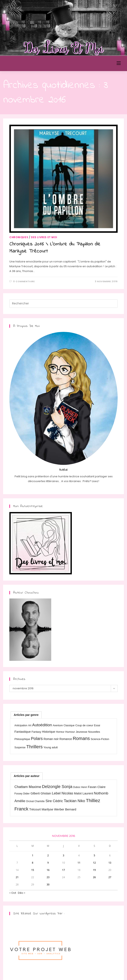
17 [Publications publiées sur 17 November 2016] (63, 870)
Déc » (22, 893)
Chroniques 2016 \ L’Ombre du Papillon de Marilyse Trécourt (55, 248)
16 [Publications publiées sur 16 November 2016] (48, 870)
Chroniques (19, 237)
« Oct (13, 893)
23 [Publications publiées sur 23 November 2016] (48, 877)
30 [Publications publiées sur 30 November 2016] (48, 885)
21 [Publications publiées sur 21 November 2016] (17, 877)
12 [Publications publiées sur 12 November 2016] (95, 863)
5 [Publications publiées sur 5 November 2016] (94, 855)
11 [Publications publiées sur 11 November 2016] (79, 863)
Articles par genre (26, 715)
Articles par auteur (27, 776)
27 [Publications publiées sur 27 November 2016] (110, 877)
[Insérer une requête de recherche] (63, 304)
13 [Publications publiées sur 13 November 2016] (110, 863)
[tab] (26, 715)
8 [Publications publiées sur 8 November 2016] (33, 863)
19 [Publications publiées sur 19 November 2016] (95, 870)
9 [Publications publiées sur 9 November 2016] (48, 863)
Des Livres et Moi (26, 63)
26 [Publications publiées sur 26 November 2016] (95, 877)
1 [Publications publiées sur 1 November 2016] (33, 855)
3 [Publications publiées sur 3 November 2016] (64, 855)
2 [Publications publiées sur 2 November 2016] (48, 855)
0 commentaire (24, 281)
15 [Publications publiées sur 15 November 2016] (33, 870)
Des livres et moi (44, 237)
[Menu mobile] (119, 63)
